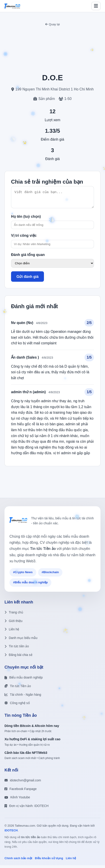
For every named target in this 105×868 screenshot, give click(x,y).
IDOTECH (11, 833)
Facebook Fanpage (21, 792)
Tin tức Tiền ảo (18, 689)
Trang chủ (14, 615)
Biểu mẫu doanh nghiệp (24, 680)
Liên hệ (12, 632)
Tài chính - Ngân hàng (23, 697)
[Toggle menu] (96, 6)
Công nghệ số (17, 706)
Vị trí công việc (24, 238)
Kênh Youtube (17, 800)
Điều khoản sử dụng (49, 861)
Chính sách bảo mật (18, 861)
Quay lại (52, 24)
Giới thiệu (14, 624)
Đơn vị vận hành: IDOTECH (26, 809)
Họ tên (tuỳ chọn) (26, 219)
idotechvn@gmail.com (23, 783)
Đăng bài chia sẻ (18, 658)
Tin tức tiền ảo (17, 649)
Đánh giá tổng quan (28, 257)
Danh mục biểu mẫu (21, 641)
